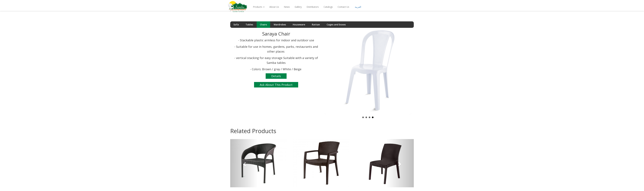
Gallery (298, 10)
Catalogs (328, 10)
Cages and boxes (336, 25)
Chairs (263, 25)
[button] (244, 163)
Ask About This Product (276, 85)
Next (407, 71)
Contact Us (343, 10)
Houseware (299, 25)
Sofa (236, 25)
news (287, 10)
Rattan (316, 25)
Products (259, 10)
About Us (274, 10)
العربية (358, 10)
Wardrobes (280, 25)
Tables (249, 25)
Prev (329, 71)
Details (276, 76)
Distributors (313, 10)
